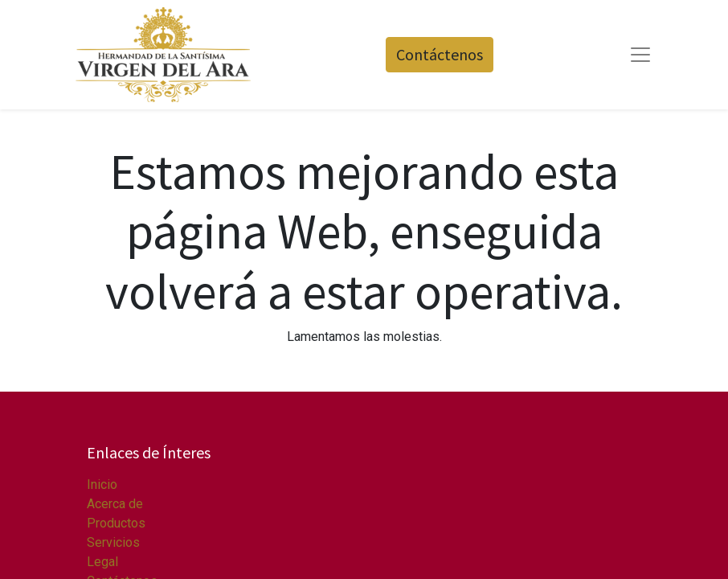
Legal (102, 562)
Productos (116, 523)
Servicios (113, 542)
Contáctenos (440, 54)
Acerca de (115, 504)
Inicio (102, 485)
